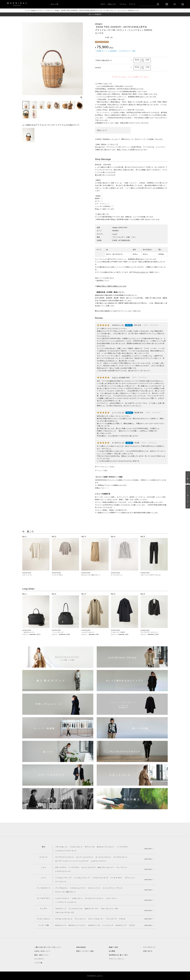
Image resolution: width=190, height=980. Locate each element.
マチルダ (122, 919)
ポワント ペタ (90, 847)
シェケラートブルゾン (99, 861)
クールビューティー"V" (82, 878)
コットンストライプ (89, 867)
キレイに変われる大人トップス (188, 497)
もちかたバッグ (121, 925)
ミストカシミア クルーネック (66, 851)
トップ (27, 10)
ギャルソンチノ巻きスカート (91, 575)
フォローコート (77, 898)
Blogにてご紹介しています (105, 209)
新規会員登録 (81, 947)
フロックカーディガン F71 (65, 912)
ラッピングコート (76, 847)
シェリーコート (111, 898)
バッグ (115, 234)
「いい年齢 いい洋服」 (188, 477)
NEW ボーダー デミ (92, 908)
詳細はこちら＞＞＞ (102, 488)
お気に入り (112, 4)
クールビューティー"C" (64, 878)
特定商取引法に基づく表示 (118, 955)
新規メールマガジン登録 (85, 951)
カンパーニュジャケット (85, 857)
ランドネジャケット (120, 857)
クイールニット (61, 881)
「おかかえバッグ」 (29, 632)
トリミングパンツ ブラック (113, 888)
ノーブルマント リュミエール (66, 902)
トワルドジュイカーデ (100, 878)
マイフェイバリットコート (94, 898)
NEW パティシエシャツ (106, 867)
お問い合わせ (148, 951)
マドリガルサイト (149, 947)
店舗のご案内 (114, 947)
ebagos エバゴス (37, 10)
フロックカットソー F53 (109, 908)
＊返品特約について (102, 281)
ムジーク (136, 217)
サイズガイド (142, 272)
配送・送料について (42, 955)
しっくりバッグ (108, 925)
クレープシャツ (122, 867)
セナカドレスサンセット (64, 919)
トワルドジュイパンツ (78, 888)
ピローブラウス (61, 867)
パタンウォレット (62, 847)
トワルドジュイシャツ (63, 871)
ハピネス (132, 925)
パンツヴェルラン (62, 888)
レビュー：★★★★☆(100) (150, 634)
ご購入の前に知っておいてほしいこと (48, 947)
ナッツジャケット (117, 575)
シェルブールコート (88, 632)
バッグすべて (48, 10)
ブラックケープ (111, 919)
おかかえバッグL (94, 925)
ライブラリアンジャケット (149, 632)
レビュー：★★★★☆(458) (61, 634)
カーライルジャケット (103, 857)
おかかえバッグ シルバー (106, 847)
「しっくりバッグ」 (58, 632)
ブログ (103, 4)
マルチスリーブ (61, 908)
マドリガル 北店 (118, 217)
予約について (102, 130)
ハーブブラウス (122, 847)
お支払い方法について (42, 951)
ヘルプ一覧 (38, 963)
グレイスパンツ (80, 919)
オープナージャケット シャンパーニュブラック (72, 861)
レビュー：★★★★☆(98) (90, 634)
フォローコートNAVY (118, 632)
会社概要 (112, 951)
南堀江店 (129, 217)
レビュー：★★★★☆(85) (120, 634)
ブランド (132, 4)
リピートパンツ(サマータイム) (151, 575)
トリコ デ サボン (57, 575)
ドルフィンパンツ (94, 888)
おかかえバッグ (61, 925)
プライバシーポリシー (117, 959)
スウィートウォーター (96, 919)
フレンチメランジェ (75, 908)
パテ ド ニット (27, 575)
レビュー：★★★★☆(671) (31, 634)
